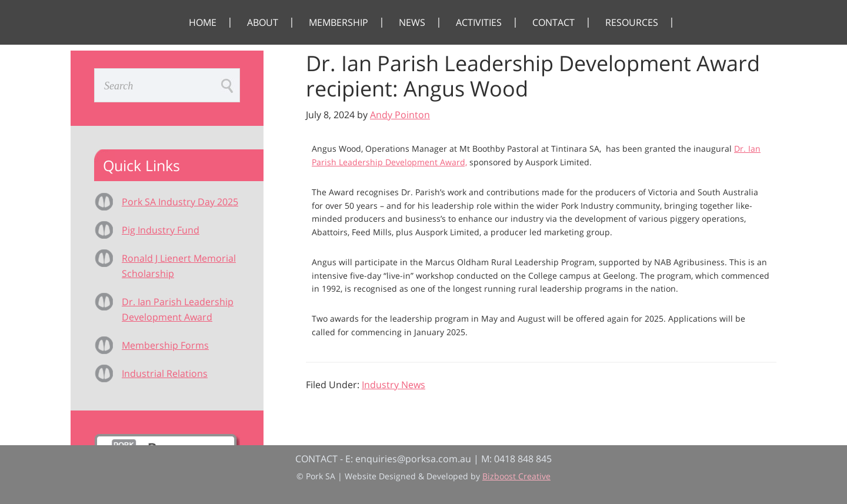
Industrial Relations (165, 373)
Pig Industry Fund (161, 230)
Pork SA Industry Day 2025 (180, 202)
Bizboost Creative (516, 476)
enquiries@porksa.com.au (413, 459)
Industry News (394, 385)
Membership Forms (165, 345)
